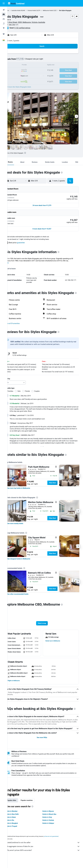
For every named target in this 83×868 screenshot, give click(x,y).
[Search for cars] (4, 19)
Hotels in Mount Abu (53, 823)
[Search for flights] (4, 10)
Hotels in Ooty (51, 826)
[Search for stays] (4, 14)
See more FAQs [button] (45, 747)
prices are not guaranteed (58, 845)
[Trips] (4, 34)
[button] (4, 3)
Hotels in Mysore (51, 820)
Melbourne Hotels (55, 11)
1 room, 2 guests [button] (20, 41)
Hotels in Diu (16, 829)
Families (17, 389)
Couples (43, 389)
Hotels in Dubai (17, 826)
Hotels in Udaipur (52, 832)
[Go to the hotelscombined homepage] (16, 3)
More (13, 257)
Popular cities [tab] (18, 809)
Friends (34, 389)
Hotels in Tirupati (18, 835)
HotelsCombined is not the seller (46, 852)
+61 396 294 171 (18, 25)
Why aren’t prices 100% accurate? (46, 859)
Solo (26, 389)
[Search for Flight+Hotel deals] (4, 23)
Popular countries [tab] (33, 809)
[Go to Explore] (4, 28)
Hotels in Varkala (51, 829)
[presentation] (32, 153)
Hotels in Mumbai (18, 820)
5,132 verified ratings (29, 28)
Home (14, 11)
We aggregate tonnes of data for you (46, 856)
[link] (25, 488)
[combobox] (22, 381)
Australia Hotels (23, 11)
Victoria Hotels (38, 11)
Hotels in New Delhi (19, 823)
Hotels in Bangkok (18, 832)
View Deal (59, 483)
